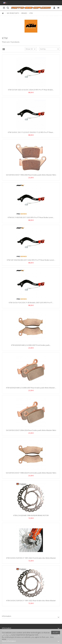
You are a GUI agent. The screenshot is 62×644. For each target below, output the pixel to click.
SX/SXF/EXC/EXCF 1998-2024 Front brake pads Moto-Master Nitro (31, 473)
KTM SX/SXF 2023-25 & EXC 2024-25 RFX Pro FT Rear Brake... (31, 90)
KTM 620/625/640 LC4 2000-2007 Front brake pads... (31, 345)
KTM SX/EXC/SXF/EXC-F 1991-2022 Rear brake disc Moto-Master (31, 601)
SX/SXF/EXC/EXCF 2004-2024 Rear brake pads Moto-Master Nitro (31, 430)
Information (7, 616)
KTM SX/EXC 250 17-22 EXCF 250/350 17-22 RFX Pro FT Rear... (31, 132)
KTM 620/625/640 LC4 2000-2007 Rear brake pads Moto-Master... (31, 388)
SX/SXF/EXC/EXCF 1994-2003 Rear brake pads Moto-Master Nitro (31, 175)
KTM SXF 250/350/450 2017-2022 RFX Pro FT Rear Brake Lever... (31, 260)
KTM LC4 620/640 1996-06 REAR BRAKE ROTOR (31, 515)
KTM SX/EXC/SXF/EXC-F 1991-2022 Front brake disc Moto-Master (31, 558)
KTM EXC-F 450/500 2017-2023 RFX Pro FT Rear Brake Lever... (31, 217)
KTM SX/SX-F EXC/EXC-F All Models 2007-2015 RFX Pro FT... (31, 303)
